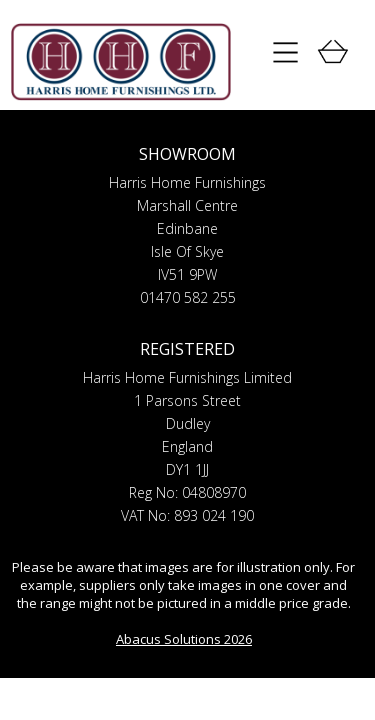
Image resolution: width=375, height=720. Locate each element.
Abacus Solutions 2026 (184, 639)
